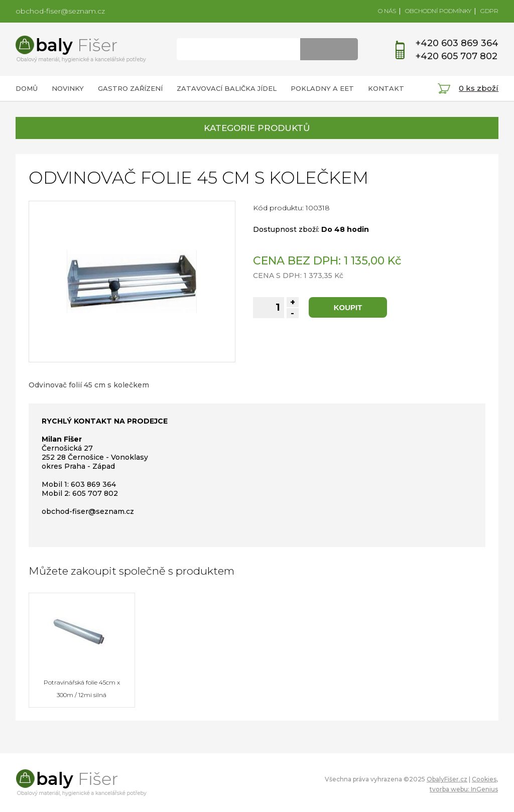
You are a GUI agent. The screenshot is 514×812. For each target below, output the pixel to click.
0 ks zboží (479, 88)
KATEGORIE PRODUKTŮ (257, 128)
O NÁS (387, 11)
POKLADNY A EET (322, 88)
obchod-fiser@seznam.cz (60, 11)
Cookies (484, 779)
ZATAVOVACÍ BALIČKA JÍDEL (227, 88)
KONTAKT (386, 88)
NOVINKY (68, 88)
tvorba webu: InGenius (464, 789)
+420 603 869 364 (457, 43)
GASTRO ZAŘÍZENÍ (130, 88)
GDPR (489, 11)
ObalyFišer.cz (447, 779)
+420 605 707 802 (457, 56)
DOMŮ (27, 88)
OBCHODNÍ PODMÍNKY (438, 11)
